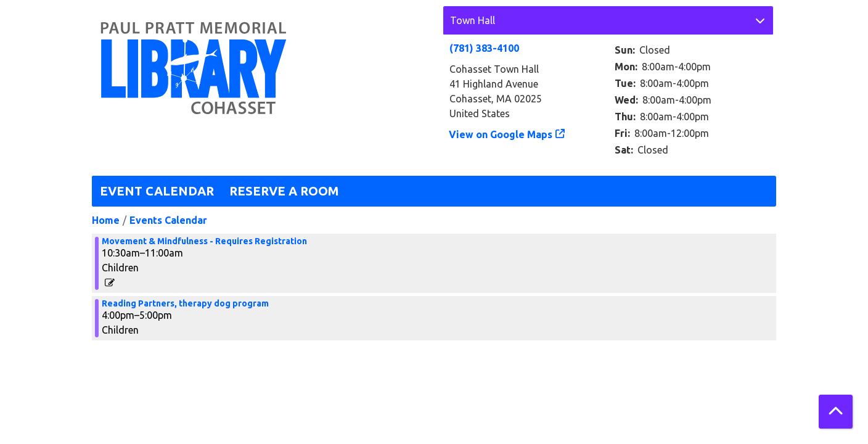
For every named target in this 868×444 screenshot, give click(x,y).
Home (106, 220)
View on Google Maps (501, 134)
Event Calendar (157, 191)
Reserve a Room (284, 191)
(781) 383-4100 (484, 48)
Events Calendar (168, 220)
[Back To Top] (836, 412)
